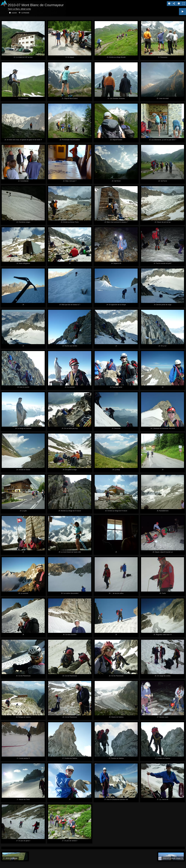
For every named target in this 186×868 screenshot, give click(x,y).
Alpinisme (25, 13)
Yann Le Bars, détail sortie (19, 9)
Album (14, 13)
